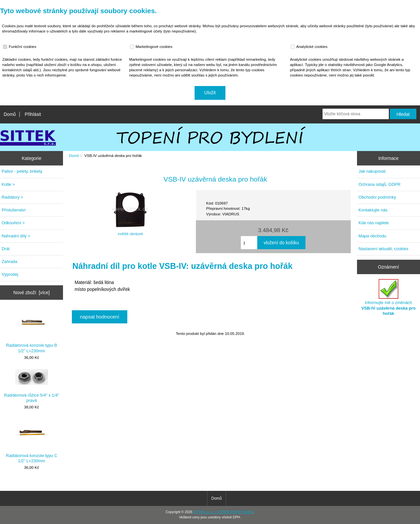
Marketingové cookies (152, 47)
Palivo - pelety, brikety (22, 171)
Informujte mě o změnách (388, 297)
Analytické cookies (310, 47)
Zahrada (10, 262)
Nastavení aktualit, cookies (384, 249)
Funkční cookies (20, 47)
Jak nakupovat (372, 171)
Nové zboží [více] (32, 293)
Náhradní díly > (16, 236)
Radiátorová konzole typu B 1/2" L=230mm (31, 331)
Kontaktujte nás (373, 210)
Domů (10, 114)
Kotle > (8, 184)
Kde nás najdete (374, 223)
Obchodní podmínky (377, 197)
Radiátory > (12, 197)
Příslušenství (14, 210)
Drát (6, 249)
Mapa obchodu (372, 236)
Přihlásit (33, 114)
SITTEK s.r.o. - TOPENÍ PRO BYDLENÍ (223, 512)
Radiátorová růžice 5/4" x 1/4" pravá (31, 386)
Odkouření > (13, 223)
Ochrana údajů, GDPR (380, 184)
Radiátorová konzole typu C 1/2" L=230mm (32, 441)
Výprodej (10, 274)
